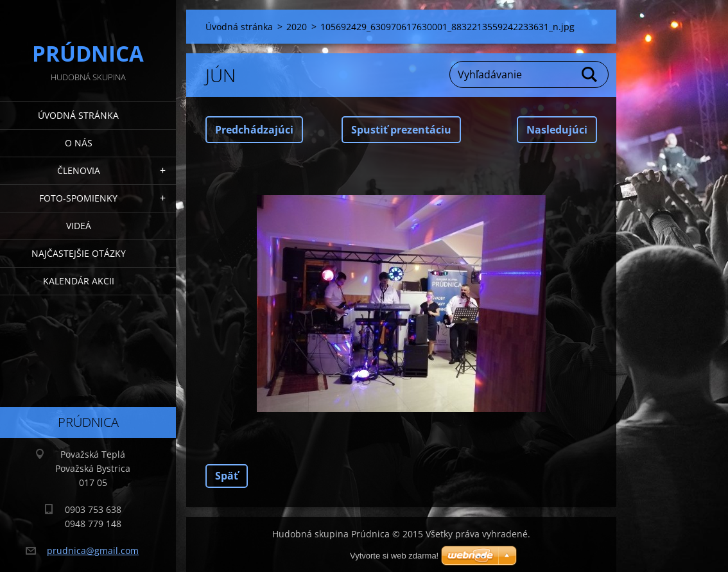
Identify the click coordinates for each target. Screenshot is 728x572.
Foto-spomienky (78, 198)
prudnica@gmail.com (93, 550)
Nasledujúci (557, 130)
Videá (79, 226)
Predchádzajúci (254, 130)
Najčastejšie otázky (79, 253)
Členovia (79, 170)
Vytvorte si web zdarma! (394, 556)
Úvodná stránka (78, 115)
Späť (227, 476)
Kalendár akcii (79, 281)
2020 (297, 27)
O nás (79, 143)
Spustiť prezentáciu (401, 130)
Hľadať (590, 74)
